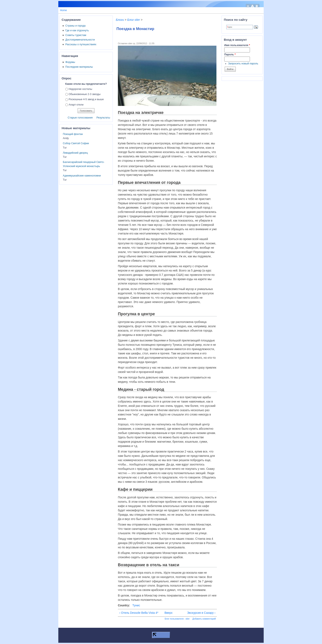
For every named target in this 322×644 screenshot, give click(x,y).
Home (63, 10)
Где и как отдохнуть (77, 30)
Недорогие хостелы (80, 89)
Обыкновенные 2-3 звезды (85, 94)
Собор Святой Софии (76, 143)
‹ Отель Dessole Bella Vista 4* (139, 613)
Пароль (230, 55)
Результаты (103, 118)
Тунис (136, 605)
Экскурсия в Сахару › (201, 613)
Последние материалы (79, 67)
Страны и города (75, 26)
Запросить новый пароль (243, 64)
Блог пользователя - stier (177, 619)
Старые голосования (80, 118)
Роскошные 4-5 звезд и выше (86, 99)
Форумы (70, 62)
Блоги (120, 20)
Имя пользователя (237, 45)
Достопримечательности (80, 40)
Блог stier (133, 20)
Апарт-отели (76, 105)
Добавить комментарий (204, 619)
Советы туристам (76, 35)
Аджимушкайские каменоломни (82, 176)
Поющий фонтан (73, 134)
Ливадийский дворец (75, 153)
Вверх (166, 613)
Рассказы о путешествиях (81, 44)
